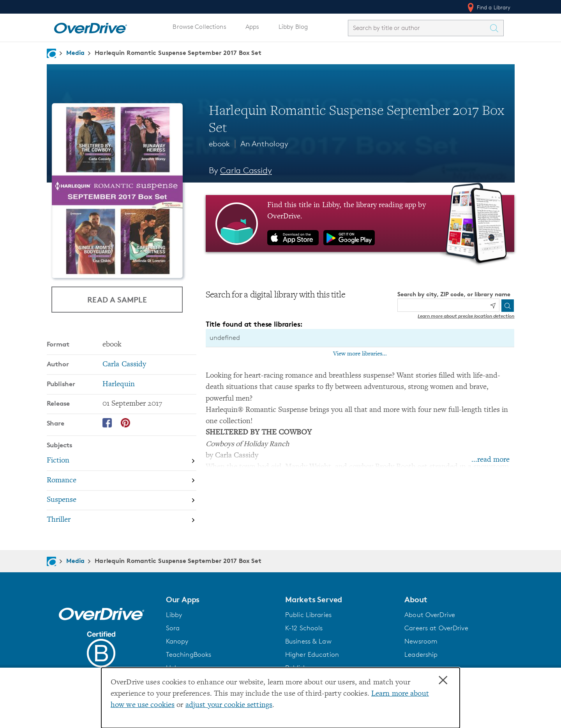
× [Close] (443, 681)
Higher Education (312, 654)
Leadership (421, 654)
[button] (221, 600)
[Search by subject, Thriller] (122, 520)
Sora (173, 628)
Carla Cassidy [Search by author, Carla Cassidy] (246, 170)
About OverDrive (430, 615)
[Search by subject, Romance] (122, 481)
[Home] (90, 26)
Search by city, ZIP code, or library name (454, 294)
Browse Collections (199, 27)
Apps (252, 27)
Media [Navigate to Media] (76, 53)
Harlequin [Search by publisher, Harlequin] (119, 384)
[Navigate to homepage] (51, 53)
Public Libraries (308, 615)
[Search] (508, 306)
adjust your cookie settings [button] (229, 705)
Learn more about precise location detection (466, 316)
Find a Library (488, 7)
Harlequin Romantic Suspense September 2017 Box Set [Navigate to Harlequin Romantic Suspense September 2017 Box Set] (178, 53)
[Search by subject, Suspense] (122, 501)
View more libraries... (360, 354)
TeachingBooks (189, 654)
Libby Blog (293, 27)
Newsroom (421, 641)
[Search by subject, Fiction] (122, 461)
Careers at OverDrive (436, 628)
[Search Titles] (496, 28)
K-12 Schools (304, 628)
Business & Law (308, 641)
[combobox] (419, 28)
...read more (490, 460)
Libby (174, 615)
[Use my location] (493, 306)
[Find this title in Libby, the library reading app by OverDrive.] (360, 223)
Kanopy (177, 641)
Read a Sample (117, 300)
